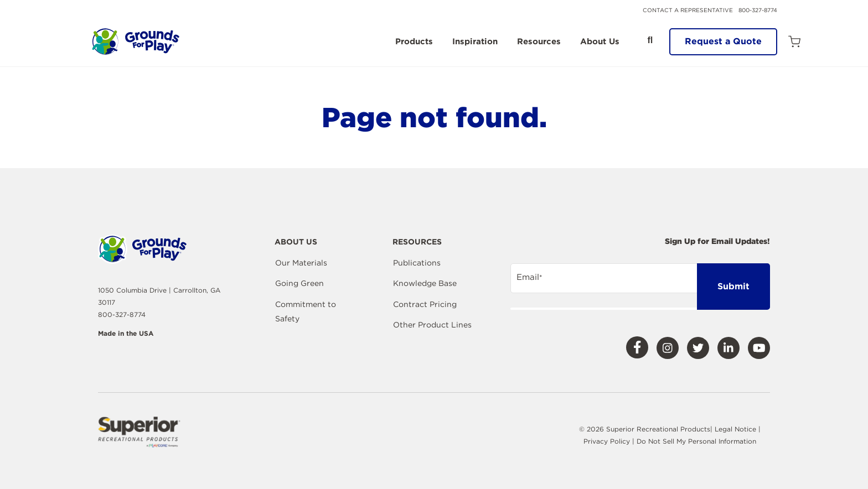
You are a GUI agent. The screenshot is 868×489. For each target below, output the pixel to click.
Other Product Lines (432, 325)
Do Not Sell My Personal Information (696, 441)
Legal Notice (735, 429)
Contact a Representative (688, 10)
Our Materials (301, 263)
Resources (539, 42)
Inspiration (475, 42)
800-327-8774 (758, 10)
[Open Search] (650, 40)
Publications (417, 263)
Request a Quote (723, 41)
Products (414, 42)
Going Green (299, 283)
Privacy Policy (608, 441)
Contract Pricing (425, 304)
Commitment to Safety (306, 311)
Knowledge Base (425, 283)
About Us (600, 42)
